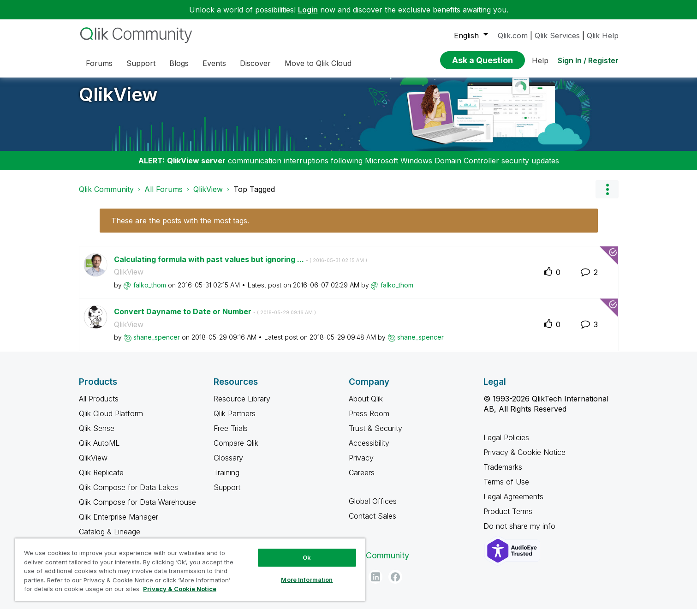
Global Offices (373, 508)
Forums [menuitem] (99, 63)
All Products (99, 406)
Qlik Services (557, 36)
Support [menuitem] (141, 63)
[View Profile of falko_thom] (150, 292)
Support (227, 494)
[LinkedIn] (375, 584)
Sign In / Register (588, 60)
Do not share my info (521, 533)
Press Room (369, 420)
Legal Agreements (513, 503)
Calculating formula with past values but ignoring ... (241, 266)
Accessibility (369, 450)
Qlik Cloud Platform (111, 420)
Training (226, 479)
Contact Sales (372, 523)
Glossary (228, 465)
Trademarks (503, 474)
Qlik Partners (235, 420)
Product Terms (508, 518)
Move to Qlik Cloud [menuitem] (318, 63)
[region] (190, 570)
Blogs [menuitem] (179, 63)
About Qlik (366, 406)
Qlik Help (603, 36)
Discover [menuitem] (255, 63)
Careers (362, 479)
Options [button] (607, 196)
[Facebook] (395, 584)
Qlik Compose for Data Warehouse (137, 509)
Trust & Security (375, 435)
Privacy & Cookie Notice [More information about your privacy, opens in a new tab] (180, 589)
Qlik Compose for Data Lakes (128, 494)
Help (540, 60)
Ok (307, 557)
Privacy (361, 465)
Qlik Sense (97, 435)
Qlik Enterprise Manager (119, 524)
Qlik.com (513, 36)
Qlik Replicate (101, 479)
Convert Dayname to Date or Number (215, 318)
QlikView (118, 101)
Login (308, 10)
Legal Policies (506, 444)
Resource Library (242, 406)
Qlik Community (106, 196)
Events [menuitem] (214, 63)
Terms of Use (506, 489)
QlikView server (196, 167)
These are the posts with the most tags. (180, 227)
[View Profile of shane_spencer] (157, 344)
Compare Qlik (236, 450)
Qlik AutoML (99, 450)
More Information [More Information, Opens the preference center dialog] (307, 580)
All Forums (164, 196)
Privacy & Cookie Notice (524, 459)
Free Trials (231, 435)
